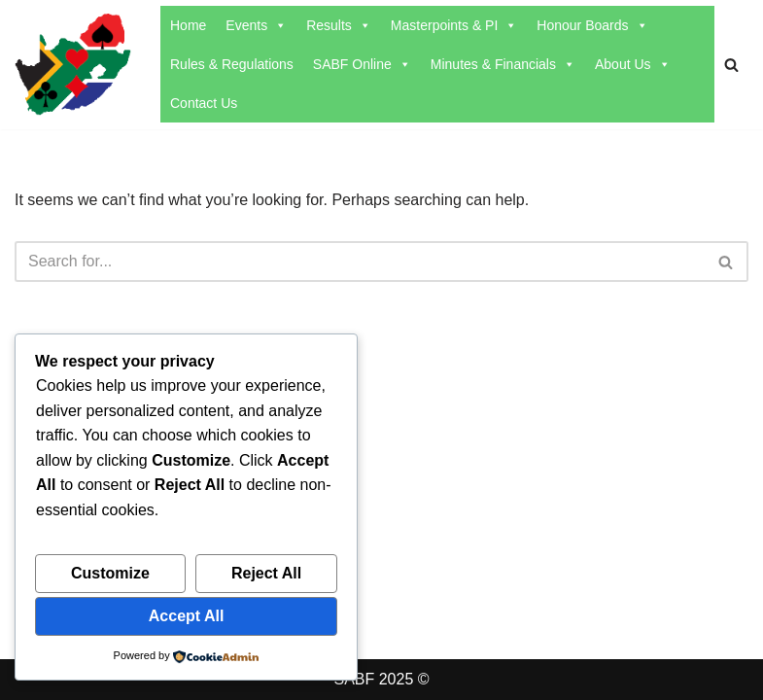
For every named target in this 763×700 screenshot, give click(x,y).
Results (339, 25)
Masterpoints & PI (454, 25)
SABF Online (362, 64)
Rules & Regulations (232, 64)
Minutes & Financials (503, 64)
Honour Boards (592, 25)
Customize (110, 573)
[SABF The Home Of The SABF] (73, 65)
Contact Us (204, 103)
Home (188, 25)
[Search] (731, 65)
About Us (633, 64)
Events (256, 25)
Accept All (187, 616)
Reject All (266, 573)
